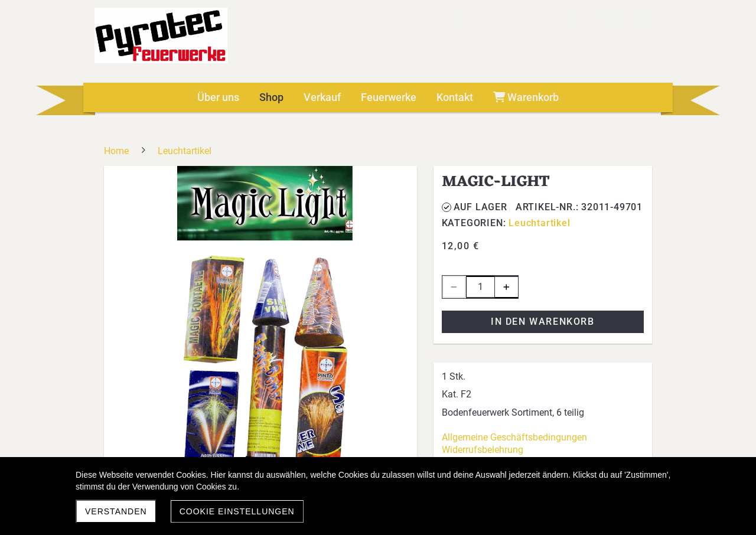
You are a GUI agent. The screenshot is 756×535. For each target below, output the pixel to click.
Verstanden (116, 511)
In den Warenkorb (543, 322)
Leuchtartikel (539, 223)
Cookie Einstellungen (237, 511)
